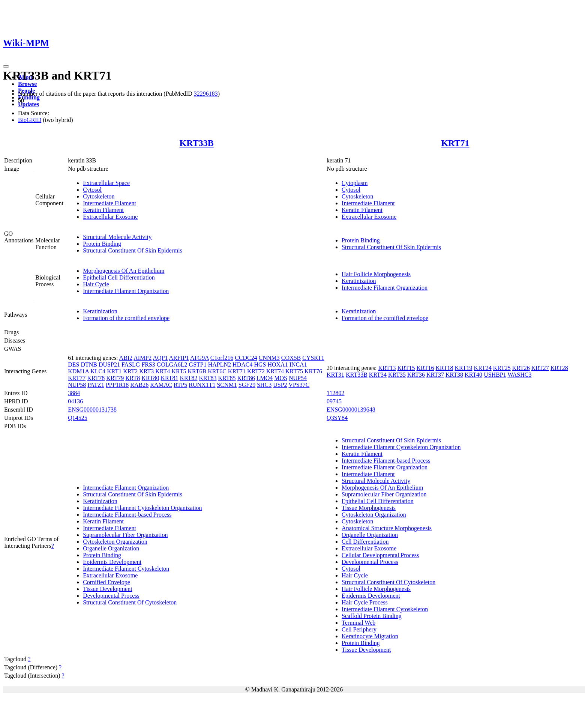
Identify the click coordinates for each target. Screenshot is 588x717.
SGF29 (247, 385)
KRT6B (197, 371)
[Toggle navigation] (6, 66)
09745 (334, 401)
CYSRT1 (313, 358)
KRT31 (335, 375)
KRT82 (188, 378)
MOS (281, 378)
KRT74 (275, 371)
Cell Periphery (359, 629)
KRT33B (197, 143)
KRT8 (133, 378)
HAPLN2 (220, 365)
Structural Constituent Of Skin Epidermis (133, 250)
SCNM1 (227, 385)
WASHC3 (519, 375)
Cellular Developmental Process (380, 555)
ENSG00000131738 (92, 410)
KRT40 (473, 375)
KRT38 (454, 375)
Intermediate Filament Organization (126, 291)
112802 (335, 393)
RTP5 (180, 385)
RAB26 (139, 385)
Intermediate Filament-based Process (127, 515)
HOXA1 (277, 365)
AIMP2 (142, 358)
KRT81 (169, 378)
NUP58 (77, 385)
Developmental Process (111, 596)
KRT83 (208, 378)
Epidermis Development (112, 562)
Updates (28, 104)
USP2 (280, 385)
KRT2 (130, 371)
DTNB (89, 365)
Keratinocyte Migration (370, 636)
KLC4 (98, 371)
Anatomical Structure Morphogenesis (387, 528)
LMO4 (265, 378)
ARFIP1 (179, 358)
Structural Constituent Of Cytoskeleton (130, 602)
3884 (74, 393)
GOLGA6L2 (172, 365)
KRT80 (150, 378)
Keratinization (359, 281)
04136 (75, 401)
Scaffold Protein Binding (372, 616)
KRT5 (179, 371)
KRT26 (521, 368)
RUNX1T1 (202, 385)
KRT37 (435, 375)
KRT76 (313, 371)
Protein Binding (102, 244)
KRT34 (378, 375)
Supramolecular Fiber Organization (125, 535)
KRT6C (217, 371)
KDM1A (78, 371)
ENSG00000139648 (351, 410)
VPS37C (299, 385)
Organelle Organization (111, 548)
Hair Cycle (96, 284)
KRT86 (246, 378)
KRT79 (115, 378)
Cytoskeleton (99, 196)
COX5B (291, 358)
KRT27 (540, 368)
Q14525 (78, 418)
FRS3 (148, 365)
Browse (27, 84)
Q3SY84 (337, 418)
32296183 (206, 94)
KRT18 (445, 368)
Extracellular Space (106, 183)
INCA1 (298, 365)
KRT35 (397, 375)
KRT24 (483, 368)
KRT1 (114, 371)
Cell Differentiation (365, 542)
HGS (260, 365)
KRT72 (256, 371)
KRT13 (387, 368)
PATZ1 (96, 385)
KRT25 (502, 368)
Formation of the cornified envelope (126, 318)
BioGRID (30, 120)
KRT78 (96, 378)
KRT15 (406, 368)
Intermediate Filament (109, 203)
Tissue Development (107, 589)
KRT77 (77, 378)
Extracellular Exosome (110, 217)
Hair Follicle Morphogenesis (376, 274)
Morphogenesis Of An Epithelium (124, 271)
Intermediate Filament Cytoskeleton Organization (142, 508)
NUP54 (298, 378)
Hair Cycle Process (365, 602)
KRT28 (559, 368)
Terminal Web (358, 623)
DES (73, 365)
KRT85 (227, 378)
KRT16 (425, 368)
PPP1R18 (117, 385)
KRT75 (294, 371)
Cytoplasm (355, 183)
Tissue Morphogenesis (369, 508)
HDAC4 (242, 365)
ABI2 (126, 358)
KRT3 (146, 371)
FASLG (131, 365)
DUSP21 (109, 365)
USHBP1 (495, 375)
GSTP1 (198, 365)
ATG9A (199, 358)
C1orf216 (222, 358)
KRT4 (163, 371)
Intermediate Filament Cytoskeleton (126, 569)
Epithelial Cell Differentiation (119, 277)
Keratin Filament (103, 210)
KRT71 (455, 143)
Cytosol (92, 190)
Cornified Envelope (106, 582)
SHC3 (264, 385)
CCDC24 (246, 358)
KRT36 (416, 375)
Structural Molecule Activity (117, 237)
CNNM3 (269, 358)
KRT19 (464, 368)
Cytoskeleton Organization (115, 542)
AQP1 (160, 358)
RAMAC (161, 385)
